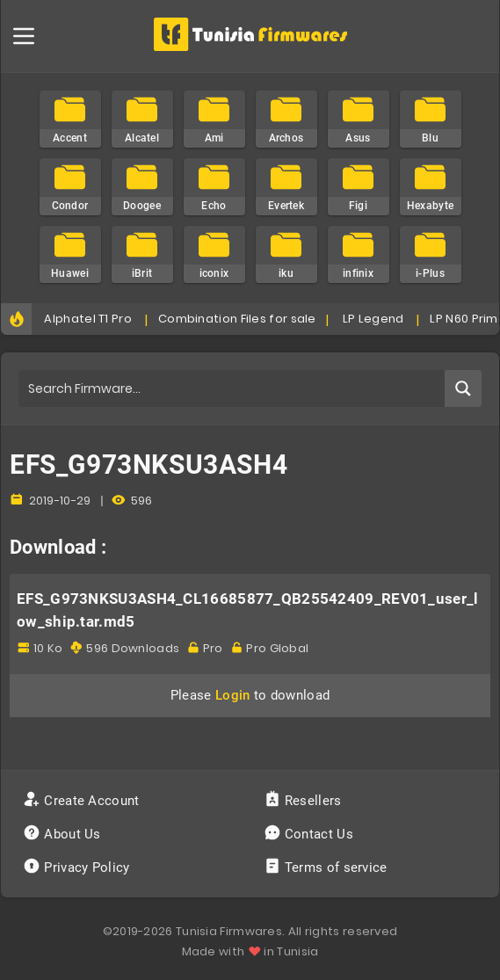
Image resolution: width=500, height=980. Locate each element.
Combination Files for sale (237, 319)
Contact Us (311, 834)
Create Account (83, 801)
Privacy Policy (78, 867)
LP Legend (373, 319)
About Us (64, 834)
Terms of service (327, 867)
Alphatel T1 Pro (88, 319)
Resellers (304, 801)
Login (233, 695)
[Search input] (232, 388)
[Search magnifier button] (463, 388)
